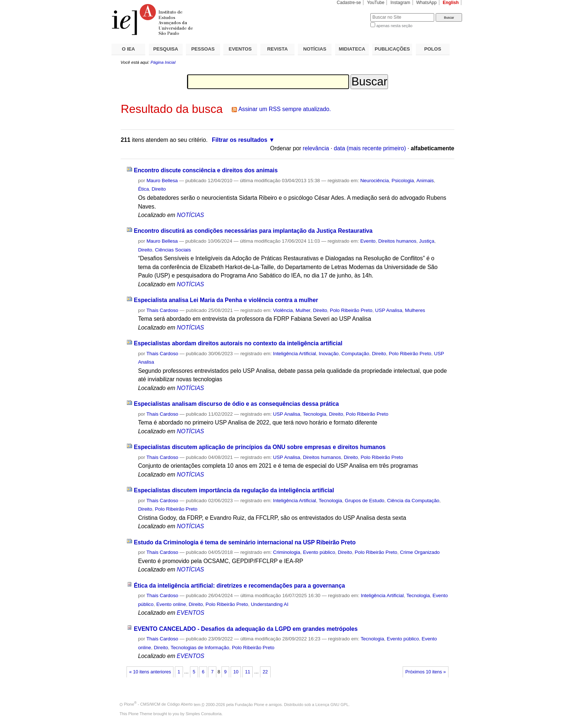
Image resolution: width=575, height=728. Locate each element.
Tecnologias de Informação (200, 648)
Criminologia (287, 552)
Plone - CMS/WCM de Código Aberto (158, 704)
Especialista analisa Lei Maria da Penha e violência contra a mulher (226, 300)
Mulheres (415, 310)
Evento (368, 241)
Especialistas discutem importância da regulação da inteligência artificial (234, 490)
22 (265, 672)
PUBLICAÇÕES (392, 49)
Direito (159, 189)
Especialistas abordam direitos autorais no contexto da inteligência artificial (238, 343)
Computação (355, 354)
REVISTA (278, 49)
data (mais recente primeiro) (370, 148)
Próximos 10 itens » (425, 672)
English (451, 3)
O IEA (128, 49)
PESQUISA (166, 49)
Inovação (329, 354)
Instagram (400, 3)
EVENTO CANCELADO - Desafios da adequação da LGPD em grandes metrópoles (246, 629)
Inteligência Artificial (295, 354)
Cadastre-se (349, 3)
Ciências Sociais (173, 250)
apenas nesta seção (394, 26)
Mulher (303, 310)
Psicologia (403, 181)
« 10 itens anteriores (150, 672)
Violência (283, 310)
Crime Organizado (420, 552)
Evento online (171, 604)
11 (248, 672)
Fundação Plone (250, 704)
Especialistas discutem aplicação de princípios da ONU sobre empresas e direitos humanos (260, 447)
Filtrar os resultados (240, 140)
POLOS (433, 49)
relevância (316, 148)
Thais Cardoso (162, 310)
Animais (425, 181)
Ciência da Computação (413, 501)
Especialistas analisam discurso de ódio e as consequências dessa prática (236, 404)
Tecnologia (315, 414)
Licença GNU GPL (332, 704)
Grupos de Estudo (365, 501)
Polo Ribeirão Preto (351, 310)
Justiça (427, 241)
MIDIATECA (352, 49)
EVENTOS (240, 49)
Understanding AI (270, 604)
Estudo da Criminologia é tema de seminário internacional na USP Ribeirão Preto (245, 542)
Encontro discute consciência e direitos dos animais (206, 170)
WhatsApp (426, 3)
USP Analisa (389, 310)
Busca (353, 13)
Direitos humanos (397, 241)
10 (236, 672)
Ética (143, 189)
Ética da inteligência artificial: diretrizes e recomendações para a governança (239, 586)
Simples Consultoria (204, 714)
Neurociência (374, 181)
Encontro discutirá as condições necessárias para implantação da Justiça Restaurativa (253, 231)
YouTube (376, 3)
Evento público (319, 552)
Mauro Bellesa (162, 181)
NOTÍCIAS (315, 49)
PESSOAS (203, 49)
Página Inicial (163, 62)
